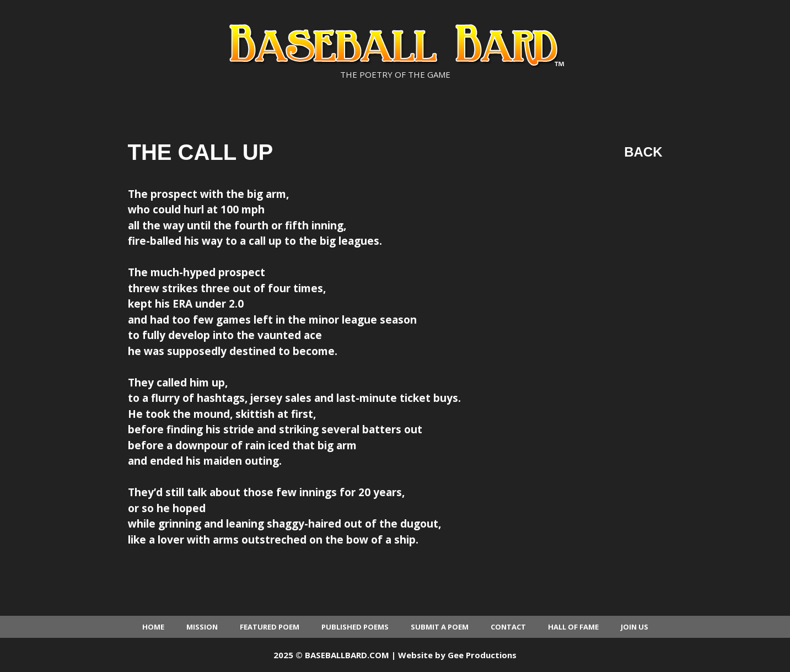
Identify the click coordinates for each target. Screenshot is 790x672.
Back (643, 152)
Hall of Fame (573, 627)
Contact (508, 627)
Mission (202, 627)
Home (153, 627)
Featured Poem (270, 627)
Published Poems (355, 627)
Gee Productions (482, 655)
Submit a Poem (440, 627)
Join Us (635, 627)
